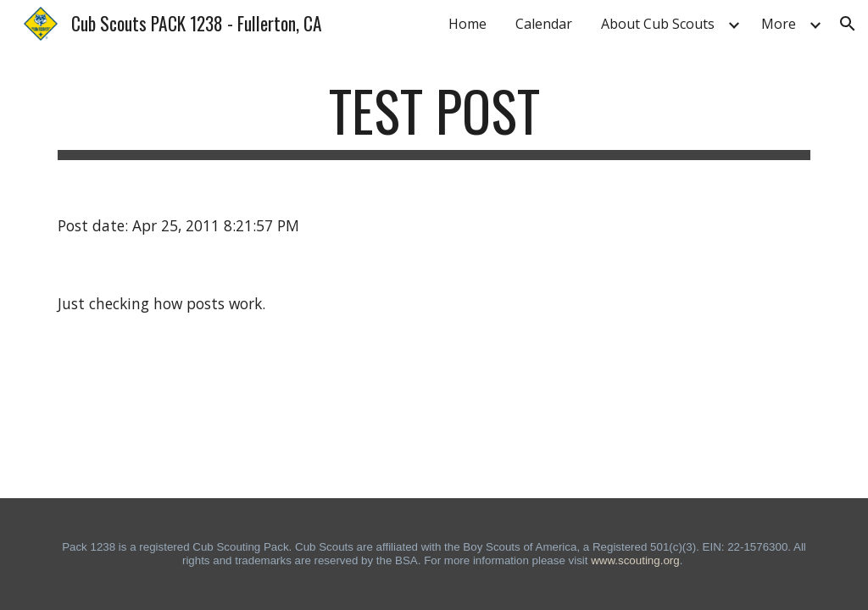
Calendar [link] (544, 24)
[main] (434, 119)
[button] (848, 24)
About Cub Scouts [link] (658, 24)
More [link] (779, 24)
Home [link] (467, 24)
